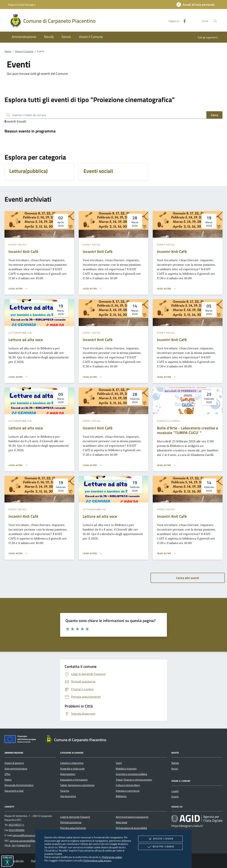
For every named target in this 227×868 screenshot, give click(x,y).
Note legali (121, 822)
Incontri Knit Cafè (23, 251)
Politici (8, 780)
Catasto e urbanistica (72, 763)
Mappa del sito (16, 861)
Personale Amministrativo (19, 785)
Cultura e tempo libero (128, 785)
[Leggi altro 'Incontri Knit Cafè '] (18, 289)
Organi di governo (14, 763)
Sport (119, 763)
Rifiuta (160, 839)
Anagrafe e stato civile (72, 769)
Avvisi (175, 769)
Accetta (160, 847)
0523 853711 (16, 825)
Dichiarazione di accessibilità (131, 828)
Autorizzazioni (68, 774)
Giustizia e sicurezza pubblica (131, 774)
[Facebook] (183, 21)
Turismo (65, 791)
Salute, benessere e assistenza (77, 785)
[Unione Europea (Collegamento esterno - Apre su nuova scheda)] (21, 740)
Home (8, 51)
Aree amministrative (16, 769)
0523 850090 (17, 830)
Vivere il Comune (24, 51)
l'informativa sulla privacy (97, 860)
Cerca (214, 115)
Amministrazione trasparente (132, 817)
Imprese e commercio (128, 791)
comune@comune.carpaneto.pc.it (31, 835)
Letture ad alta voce (26, 340)
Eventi (175, 797)
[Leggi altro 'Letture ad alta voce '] (18, 377)
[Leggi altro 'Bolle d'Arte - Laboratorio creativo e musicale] (166, 465)
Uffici (7, 774)
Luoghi (175, 791)
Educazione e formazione (74, 780)
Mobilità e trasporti (126, 769)
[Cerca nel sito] (215, 21)
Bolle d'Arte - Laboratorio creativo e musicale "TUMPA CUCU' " (188, 430)
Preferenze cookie (112, 857)
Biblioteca (121, 796)
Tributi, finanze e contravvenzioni (134, 780)
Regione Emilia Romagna (22, 5)
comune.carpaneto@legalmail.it (27, 841)
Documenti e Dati (14, 791)
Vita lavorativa (68, 796)
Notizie (175, 763)
